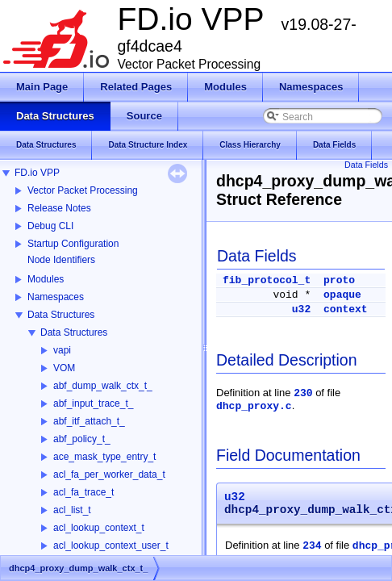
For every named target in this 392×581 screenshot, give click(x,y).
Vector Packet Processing (83, 190)
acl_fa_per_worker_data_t (109, 474)
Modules (46, 279)
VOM (64, 368)
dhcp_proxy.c (254, 406)
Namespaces (56, 297)
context (346, 309)
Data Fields (366, 165)
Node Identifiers (61, 260)
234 (312, 546)
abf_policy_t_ (82, 439)
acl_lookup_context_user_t (111, 545)
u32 (301, 309)
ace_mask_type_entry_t (104, 457)
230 (303, 393)
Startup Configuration (73, 244)
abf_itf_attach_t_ (89, 421)
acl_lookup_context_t (99, 528)
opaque (342, 295)
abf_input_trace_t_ (93, 403)
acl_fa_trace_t (83, 492)
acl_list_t (72, 510)
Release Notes (59, 208)
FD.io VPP (37, 173)
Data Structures (61, 315)
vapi (62, 350)
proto (339, 280)
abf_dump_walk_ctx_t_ (103, 386)
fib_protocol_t (267, 280)
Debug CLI (50, 226)
